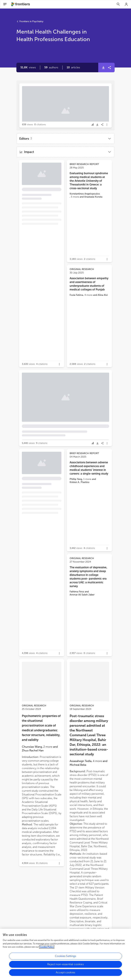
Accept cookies (65, 974)
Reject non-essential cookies (65, 965)
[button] (51, 68)
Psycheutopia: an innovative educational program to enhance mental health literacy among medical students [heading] (39, 184)
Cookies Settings (65, 957)
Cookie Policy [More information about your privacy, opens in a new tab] (47, 948)
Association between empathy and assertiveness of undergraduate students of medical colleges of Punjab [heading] (89, 284)
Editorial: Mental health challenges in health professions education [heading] (64, 102)
